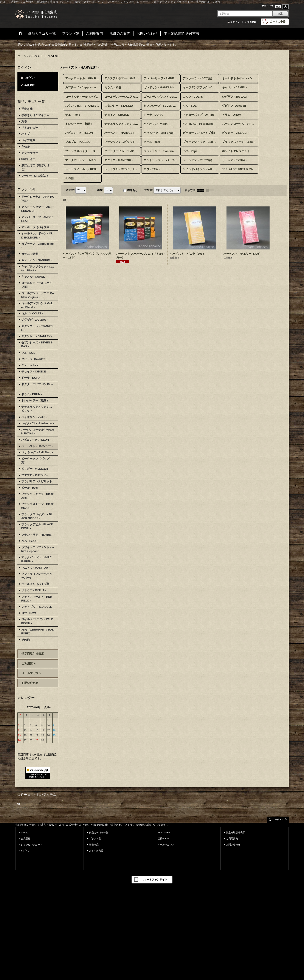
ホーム (24, 832)
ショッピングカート (32, 845)
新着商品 (94, 845)
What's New (164, 832)
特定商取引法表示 (33, 654)
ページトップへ (280, 819)
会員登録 (252, 22)
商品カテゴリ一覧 (99, 832)
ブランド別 (95, 838)
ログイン (235, 22)
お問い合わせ (30, 683)
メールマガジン (31, 673)
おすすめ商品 (96, 851)
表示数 (70, 190)
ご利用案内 (29, 664)
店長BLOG (163, 838)
